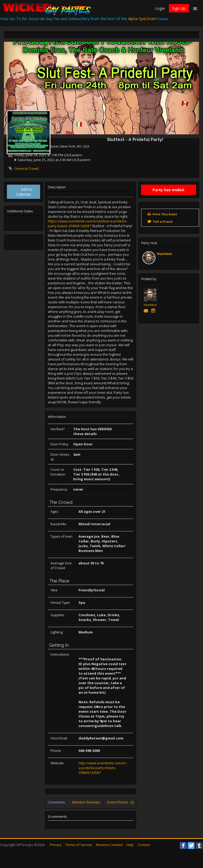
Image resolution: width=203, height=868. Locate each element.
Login (160, 8)
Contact (144, 845)
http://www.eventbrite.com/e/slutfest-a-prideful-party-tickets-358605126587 (109, 768)
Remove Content (109, 845)
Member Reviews (86, 802)
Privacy (56, 845)
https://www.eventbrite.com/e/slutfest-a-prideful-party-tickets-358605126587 (87, 223)
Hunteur (164, 254)
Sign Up (179, 8)
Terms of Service (79, 845)
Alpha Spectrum (142, 19)
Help (130, 845)
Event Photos (121, 802)
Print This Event (165, 214)
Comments (56, 802)
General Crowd (26, 168)
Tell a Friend (163, 221)
